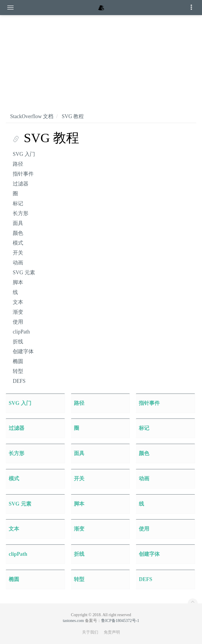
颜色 (18, 233)
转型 (18, 371)
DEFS (19, 381)
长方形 (21, 213)
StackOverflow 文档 (32, 116)
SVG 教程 (73, 116)
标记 (18, 203)
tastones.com (73, 621)
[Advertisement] (101, 58)
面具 (18, 223)
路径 (18, 164)
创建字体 (23, 351)
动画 (18, 263)
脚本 (18, 282)
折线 (18, 342)
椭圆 (18, 361)
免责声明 (112, 632)
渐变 (18, 312)
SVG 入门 (24, 154)
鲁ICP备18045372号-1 (120, 621)
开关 (18, 253)
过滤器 (21, 184)
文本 (18, 302)
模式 (18, 243)
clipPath (21, 332)
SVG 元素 (24, 273)
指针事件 (23, 174)
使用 (18, 322)
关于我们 (90, 632)
